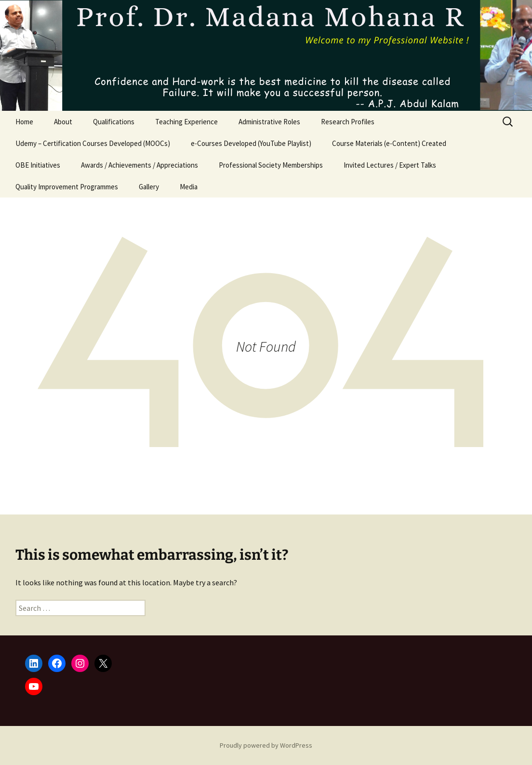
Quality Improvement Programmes (67, 187)
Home (24, 122)
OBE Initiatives (38, 165)
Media (189, 187)
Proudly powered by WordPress (266, 745)
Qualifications (114, 122)
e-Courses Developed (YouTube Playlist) (251, 143)
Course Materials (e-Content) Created (389, 143)
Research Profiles (348, 122)
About (63, 122)
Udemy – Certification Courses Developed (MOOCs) (93, 143)
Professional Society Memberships (271, 165)
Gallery (149, 187)
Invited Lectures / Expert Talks (390, 165)
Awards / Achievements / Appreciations (140, 165)
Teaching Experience (186, 122)
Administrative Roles (269, 122)
